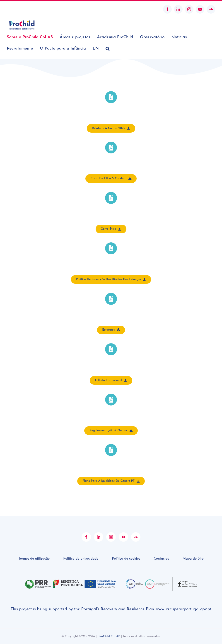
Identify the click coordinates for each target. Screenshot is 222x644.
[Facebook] (86, 537)
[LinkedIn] (99, 537)
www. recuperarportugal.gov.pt (184, 609)
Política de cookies (126, 559)
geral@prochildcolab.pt (23, 9)
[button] (107, 49)
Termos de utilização (34, 559)
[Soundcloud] (136, 537)
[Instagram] (111, 537)
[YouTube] (123, 537)
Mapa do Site (193, 559)
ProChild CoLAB (109, 636)
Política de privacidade (81, 559)
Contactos (161, 559)
